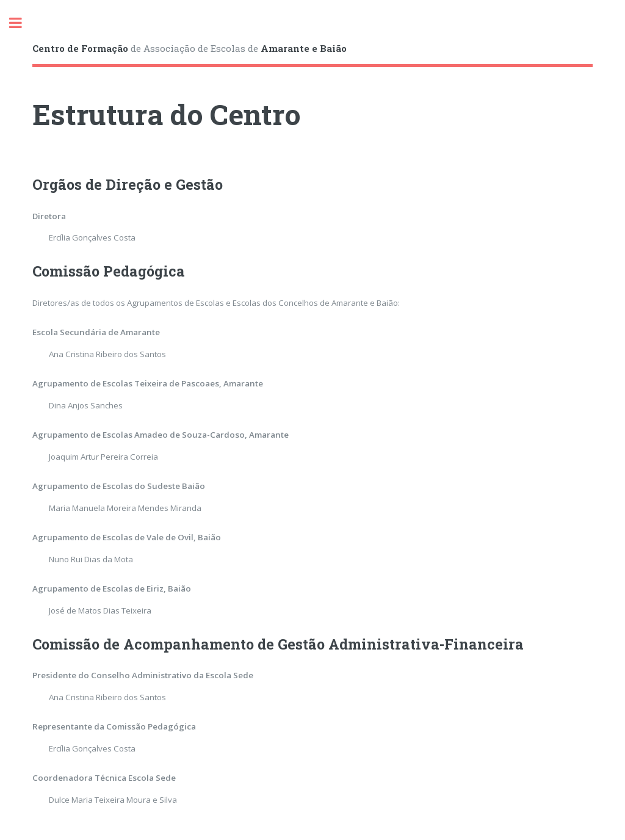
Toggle (22, 23)
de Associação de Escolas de (190, 48)
